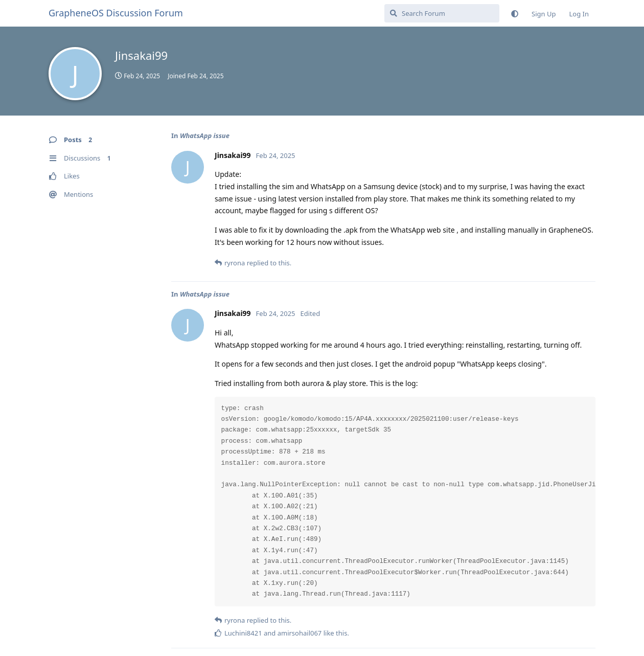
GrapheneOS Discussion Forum (116, 13)
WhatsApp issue (205, 135)
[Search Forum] (442, 13)
